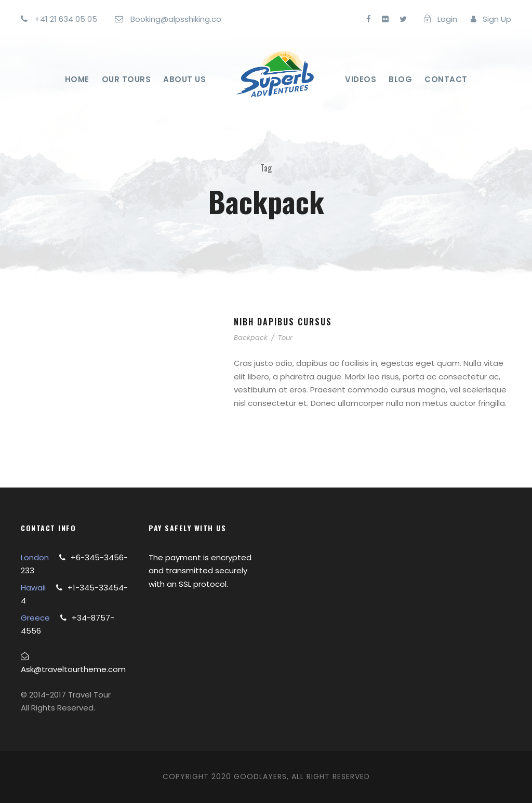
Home (77, 79)
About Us (184, 79)
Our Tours (127, 79)
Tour (285, 338)
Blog (400, 79)
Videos (361, 79)
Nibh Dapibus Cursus (283, 322)
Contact (446, 79)
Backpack (251, 338)
